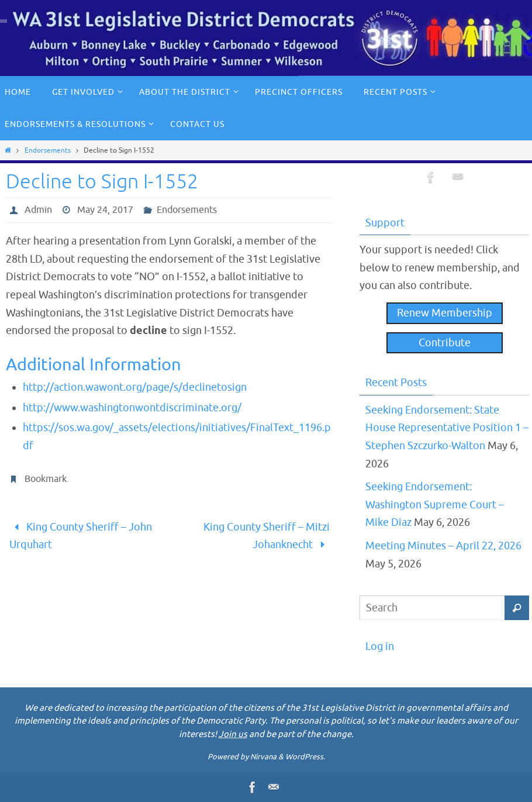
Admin (38, 210)
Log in (380, 646)
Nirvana (263, 757)
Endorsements (48, 150)
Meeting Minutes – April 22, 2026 (443, 546)
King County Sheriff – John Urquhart (81, 536)
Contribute (445, 343)
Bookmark (46, 479)
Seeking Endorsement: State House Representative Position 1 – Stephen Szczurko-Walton (447, 428)
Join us (233, 734)
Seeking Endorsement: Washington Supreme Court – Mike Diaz (435, 505)
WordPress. (305, 757)
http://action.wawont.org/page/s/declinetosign (135, 387)
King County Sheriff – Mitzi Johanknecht (267, 536)
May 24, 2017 (105, 210)
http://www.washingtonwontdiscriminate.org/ (132, 408)
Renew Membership (445, 313)
